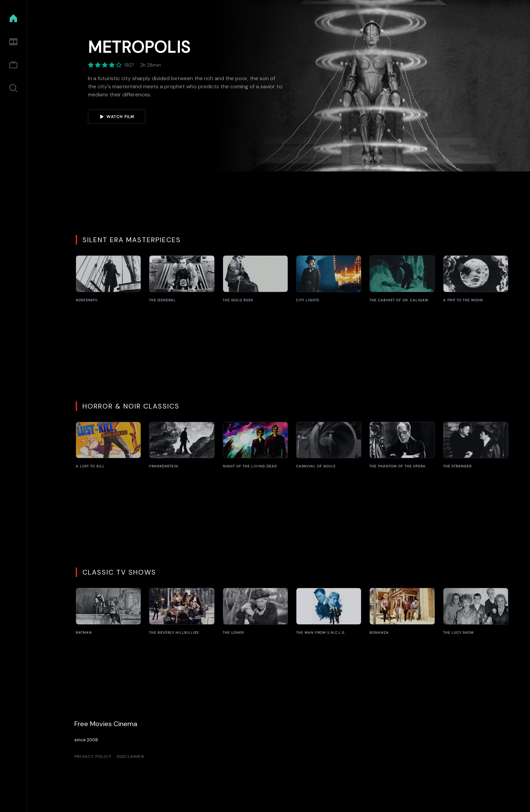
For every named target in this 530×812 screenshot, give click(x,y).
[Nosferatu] (108, 279)
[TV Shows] (13, 65)
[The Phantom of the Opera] (402, 445)
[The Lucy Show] (476, 611)
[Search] (13, 88)
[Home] (13, 18)
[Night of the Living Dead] (255, 445)
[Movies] (13, 42)
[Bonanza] (402, 611)
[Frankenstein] (182, 445)
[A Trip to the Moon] (476, 279)
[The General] (182, 279)
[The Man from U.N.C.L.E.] (329, 611)
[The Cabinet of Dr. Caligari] (402, 279)
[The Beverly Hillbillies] (182, 611)
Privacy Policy (93, 757)
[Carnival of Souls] (329, 445)
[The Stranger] (476, 445)
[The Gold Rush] (255, 279)
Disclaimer (131, 757)
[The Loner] (255, 611)
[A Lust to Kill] (108, 445)
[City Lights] (329, 279)
